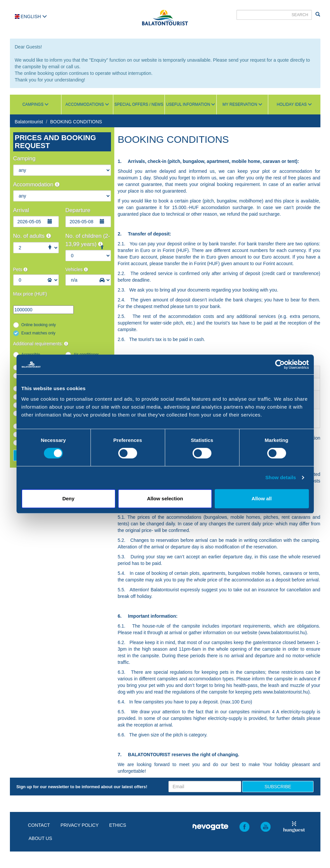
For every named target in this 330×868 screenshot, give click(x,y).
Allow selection (165, 498)
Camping (24, 158)
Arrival (21, 210)
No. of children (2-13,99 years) (88, 240)
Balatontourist (29, 122)
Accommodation (37, 185)
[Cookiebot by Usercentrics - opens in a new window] (280, 364)
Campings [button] (36, 105)
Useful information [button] (191, 105)
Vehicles (77, 269)
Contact (39, 825)
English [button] (31, 16)
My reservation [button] (242, 105)
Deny (69, 498)
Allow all (262, 498)
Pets (20, 269)
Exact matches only (38, 333)
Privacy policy (79, 825)
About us (40, 838)
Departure (78, 210)
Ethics (118, 825)
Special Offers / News (139, 105)
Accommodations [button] (87, 105)
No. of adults (32, 236)
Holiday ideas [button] (294, 105)
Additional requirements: (41, 344)
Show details (281, 477)
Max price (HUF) (30, 294)
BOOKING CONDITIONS (76, 122)
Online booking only (39, 325)
